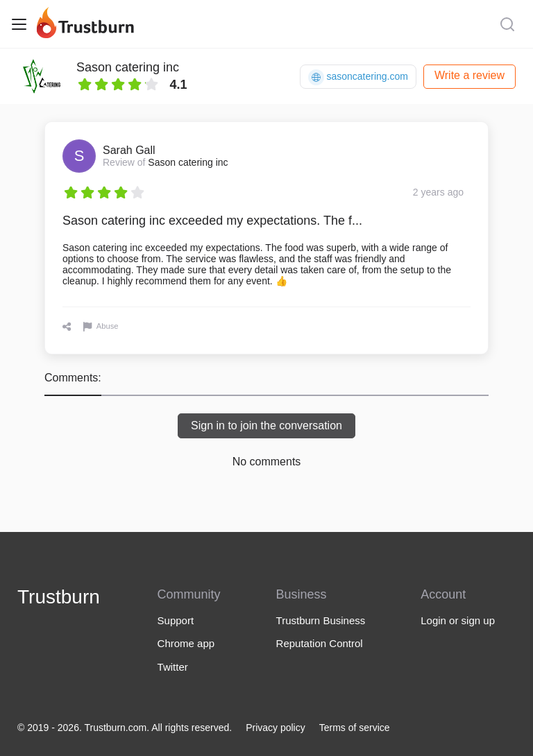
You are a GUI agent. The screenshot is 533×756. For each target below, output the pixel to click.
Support (176, 620)
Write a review (469, 75)
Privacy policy (276, 728)
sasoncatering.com (358, 77)
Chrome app (186, 643)
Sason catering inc (128, 67)
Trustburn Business (321, 620)
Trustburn (59, 597)
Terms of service (355, 728)
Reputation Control (320, 643)
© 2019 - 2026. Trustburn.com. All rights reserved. (125, 728)
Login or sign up (458, 620)
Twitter (173, 667)
